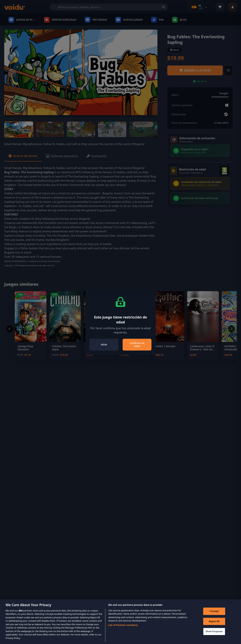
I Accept (214, 616)
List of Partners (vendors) (123, 630)
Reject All (214, 626)
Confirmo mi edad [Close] (137, 345)
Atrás (104, 344)
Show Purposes (214, 636)
